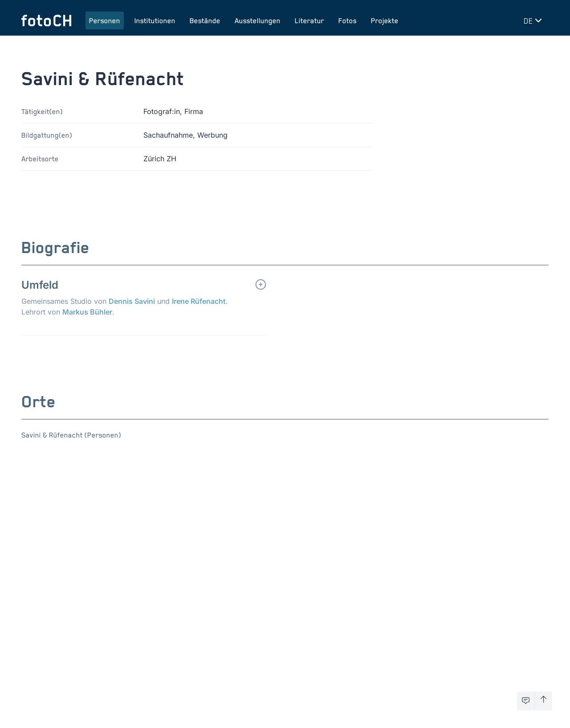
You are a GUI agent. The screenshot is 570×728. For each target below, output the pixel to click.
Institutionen (155, 20)
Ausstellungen (258, 20)
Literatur (309, 20)
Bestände (205, 20)
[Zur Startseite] (46, 20)
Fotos (348, 20)
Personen (105, 20)
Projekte (385, 20)
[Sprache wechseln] (534, 20)
